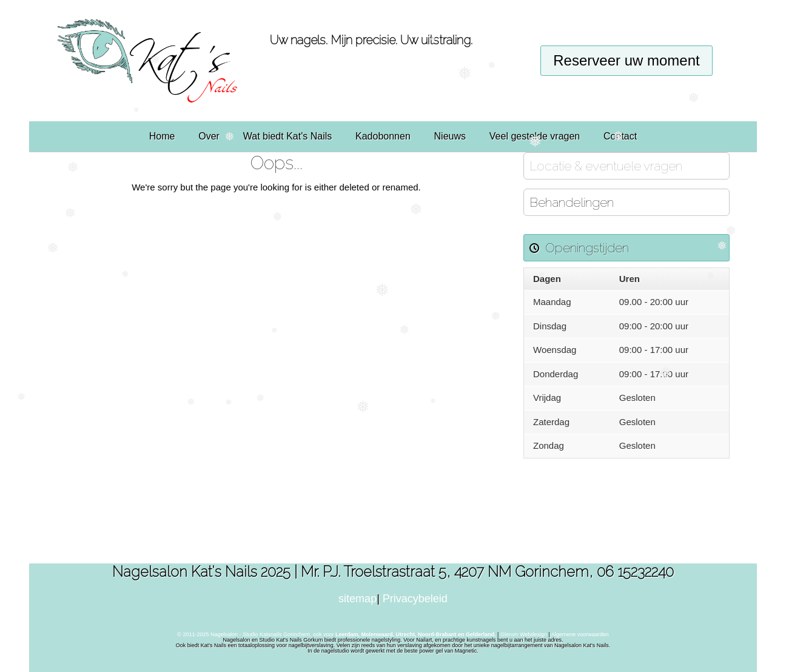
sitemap (358, 599)
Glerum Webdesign (524, 634)
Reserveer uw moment (626, 60)
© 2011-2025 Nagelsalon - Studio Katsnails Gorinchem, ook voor (336, 634)
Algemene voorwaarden (580, 634)
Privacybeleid (415, 599)
